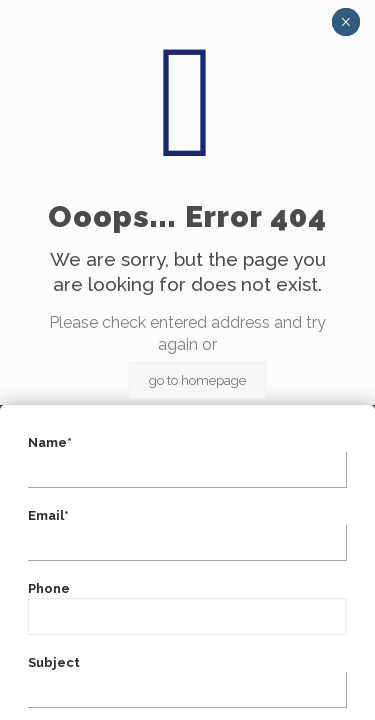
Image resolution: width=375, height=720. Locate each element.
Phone (187, 608)
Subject (187, 681)
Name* (187, 461)
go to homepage (197, 380)
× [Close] (345, 22)
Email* (187, 534)
